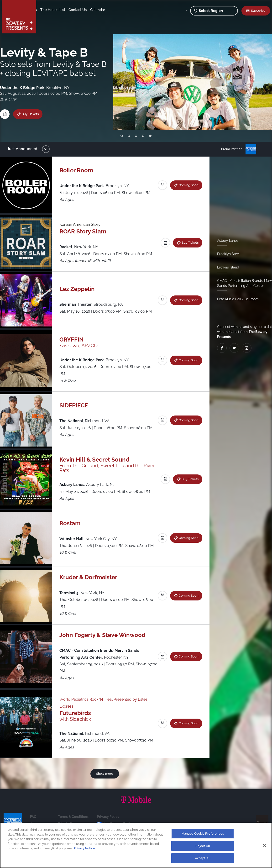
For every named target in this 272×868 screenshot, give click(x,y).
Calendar (70, 17)
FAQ (33, 817)
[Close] (264, 845)
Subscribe (258, 11)
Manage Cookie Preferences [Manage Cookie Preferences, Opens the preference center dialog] (203, 834)
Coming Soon (187, 185)
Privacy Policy (108, 817)
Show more (106, 773)
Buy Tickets (188, 242)
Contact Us (50, 17)
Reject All (203, 846)
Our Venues (65, 10)
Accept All (203, 858)
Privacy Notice (84, 848)
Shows (46, 10)
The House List (90, 10)
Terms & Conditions (73, 817)
